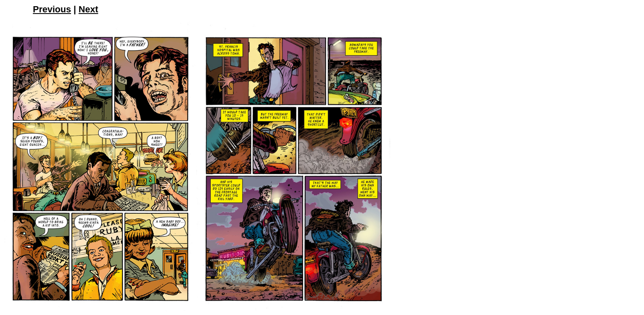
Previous (52, 9)
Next (88, 9)
